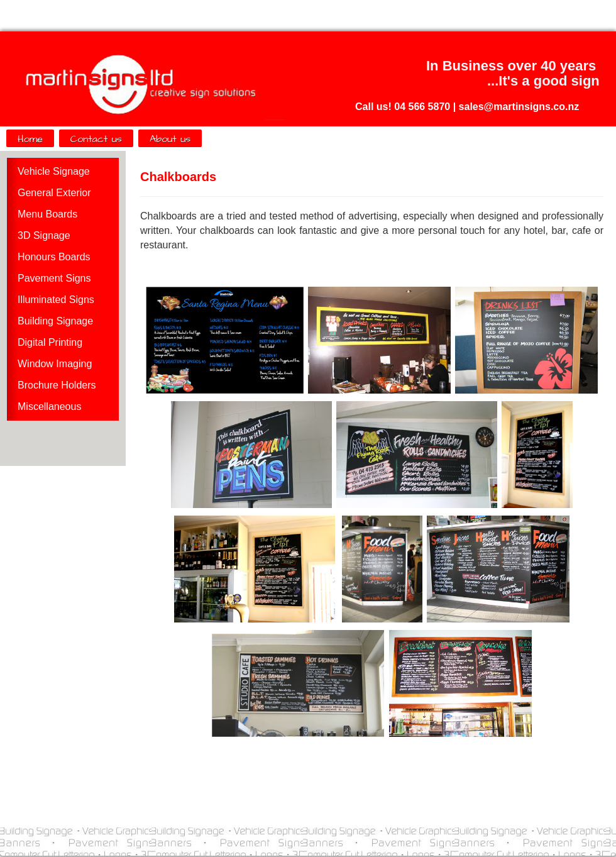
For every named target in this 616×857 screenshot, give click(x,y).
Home (30, 139)
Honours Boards (54, 257)
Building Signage (55, 321)
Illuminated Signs (56, 300)
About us (170, 139)
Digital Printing (50, 342)
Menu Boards (47, 214)
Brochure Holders (57, 385)
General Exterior (54, 193)
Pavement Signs (54, 278)
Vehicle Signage (54, 171)
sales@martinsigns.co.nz (519, 107)
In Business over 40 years (511, 66)
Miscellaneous (49, 406)
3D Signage (44, 235)
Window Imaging (55, 364)
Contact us (96, 139)
